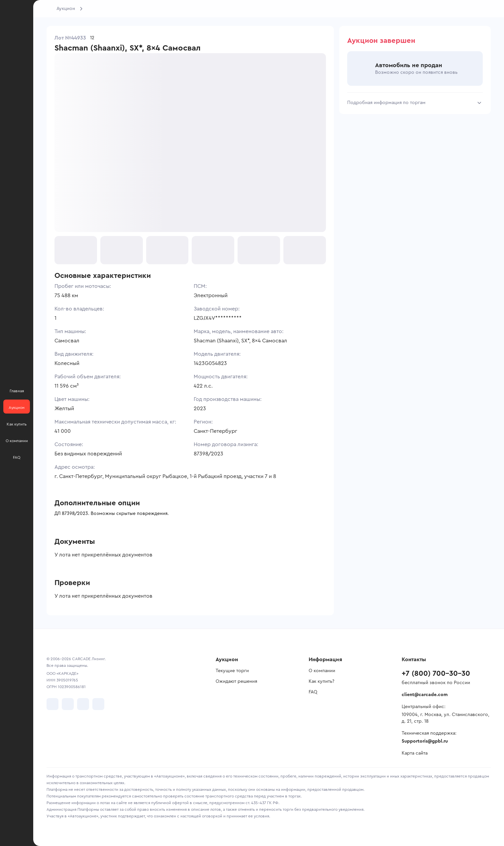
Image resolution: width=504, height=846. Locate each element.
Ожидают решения (236, 681)
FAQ (313, 692)
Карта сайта (415, 753)
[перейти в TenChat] (98, 704)
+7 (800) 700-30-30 (436, 673)
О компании (322, 671)
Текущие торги (232, 671)
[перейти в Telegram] (68, 704)
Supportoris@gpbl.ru (425, 741)
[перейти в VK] (52, 704)
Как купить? (321, 681)
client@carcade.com (425, 695)
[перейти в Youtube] (83, 704)
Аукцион (66, 9)
